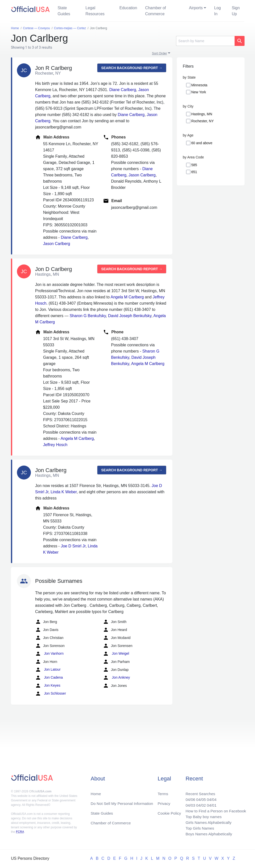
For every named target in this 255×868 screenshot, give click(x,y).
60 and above (202, 143)
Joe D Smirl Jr (73, 546)
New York (199, 92)
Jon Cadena (49, 678)
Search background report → (132, 68)
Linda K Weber (64, 492)
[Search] (205, 41)
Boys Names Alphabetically (208, 834)
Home (96, 792)
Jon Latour (48, 670)
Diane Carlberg (123, 90)
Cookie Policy (169, 812)
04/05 (199, 798)
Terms (163, 792)
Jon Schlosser (51, 694)
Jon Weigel (116, 654)
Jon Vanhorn (49, 654)
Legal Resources (95, 11)
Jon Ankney (116, 678)
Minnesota (199, 85)
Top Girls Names (198, 828)
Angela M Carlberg (127, 297)
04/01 (210, 804)
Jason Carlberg (57, 244)
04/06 (189, 798)
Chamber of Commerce (156, 11)
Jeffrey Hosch (55, 445)
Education (128, 8)
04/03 (189, 804)
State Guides (64, 11)
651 (194, 172)
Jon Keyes (48, 686)
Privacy (164, 802)
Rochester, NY (202, 121)
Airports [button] (196, 8)
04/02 (199, 804)
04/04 (210, 798)
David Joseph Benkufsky (130, 316)
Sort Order (159, 53)
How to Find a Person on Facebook (215, 810)
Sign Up (236, 11)
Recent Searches (199, 792)
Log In (218, 11)
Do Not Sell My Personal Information (123, 802)
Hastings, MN (202, 114)
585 (194, 165)
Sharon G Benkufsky (88, 316)
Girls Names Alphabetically (207, 822)
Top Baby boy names (202, 816)
